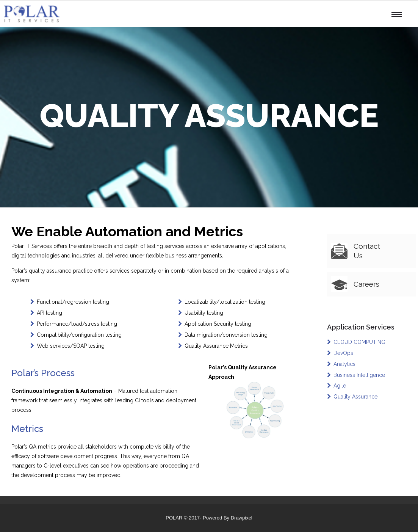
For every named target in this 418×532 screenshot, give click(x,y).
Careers (366, 284)
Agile (340, 386)
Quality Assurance (355, 397)
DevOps (343, 353)
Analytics (344, 364)
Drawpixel (242, 518)
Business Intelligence (359, 375)
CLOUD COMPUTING (359, 342)
